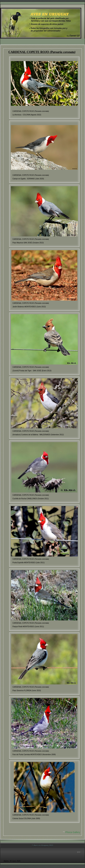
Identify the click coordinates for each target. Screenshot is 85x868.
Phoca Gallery (73, 832)
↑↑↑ (79, 852)
